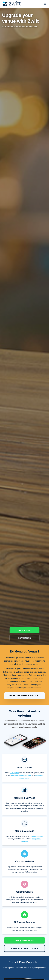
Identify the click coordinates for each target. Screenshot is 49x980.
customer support (36, 836)
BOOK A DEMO (24, 630)
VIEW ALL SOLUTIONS (25, 948)
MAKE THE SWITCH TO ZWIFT (24, 695)
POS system (15, 773)
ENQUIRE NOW (25, 940)
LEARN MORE (24, 638)
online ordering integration (21, 775)
